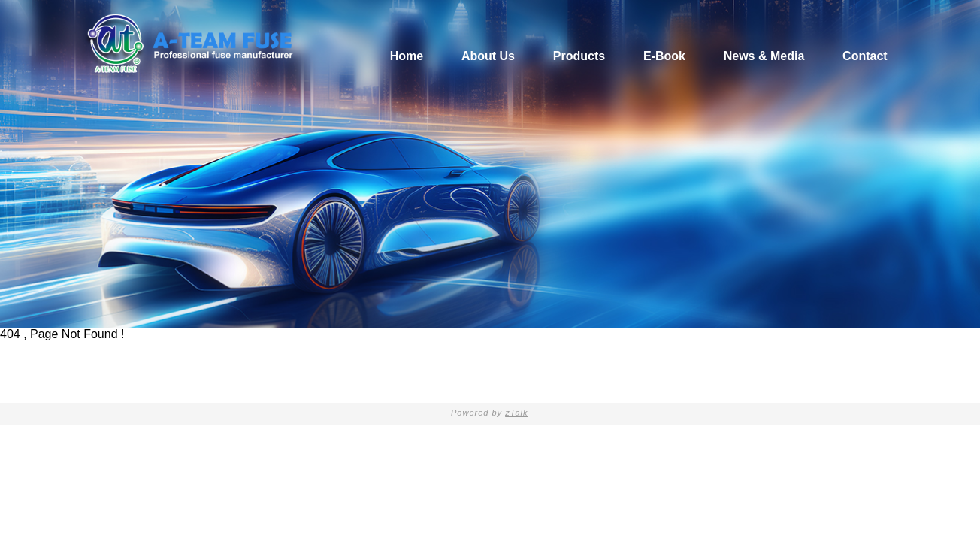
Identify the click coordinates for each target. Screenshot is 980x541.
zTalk (516, 413)
